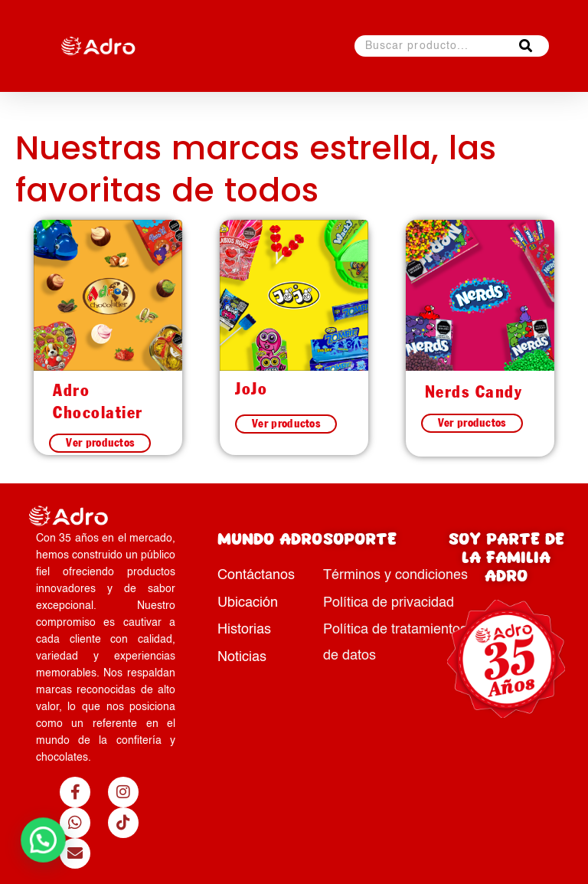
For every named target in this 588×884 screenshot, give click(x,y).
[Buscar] (526, 46)
